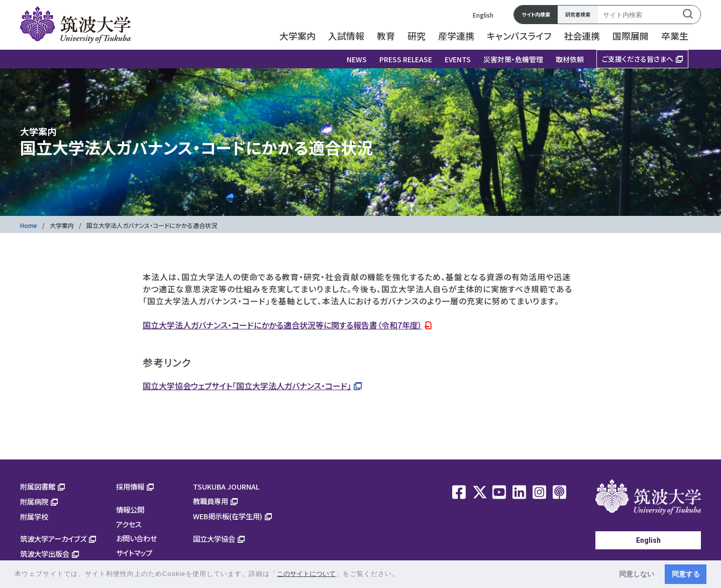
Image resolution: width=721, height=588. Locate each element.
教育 (386, 36)
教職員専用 (211, 501)
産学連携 (456, 36)
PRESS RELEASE (406, 59)
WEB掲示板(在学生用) (228, 516)
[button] (403, 575)
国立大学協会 (214, 539)
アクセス (129, 524)
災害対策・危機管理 (513, 59)
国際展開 (631, 36)
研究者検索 (578, 14)
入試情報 (346, 36)
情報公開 (130, 509)
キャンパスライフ (519, 36)
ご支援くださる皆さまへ (638, 59)
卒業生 (675, 36)
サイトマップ (134, 553)
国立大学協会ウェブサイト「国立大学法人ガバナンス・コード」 (247, 386)
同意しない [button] (637, 574)
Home (29, 225)
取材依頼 (570, 59)
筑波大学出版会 (45, 554)
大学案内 (297, 36)
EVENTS (458, 59)
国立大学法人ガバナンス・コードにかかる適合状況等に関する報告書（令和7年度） (282, 325)
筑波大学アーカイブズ (53, 539)
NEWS (357, 59)
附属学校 (34, 516)
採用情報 (130, 486)
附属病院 (34, 501)
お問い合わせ (136, 538)
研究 (417, 36)
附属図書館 (38, 486)
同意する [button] (686, 574)
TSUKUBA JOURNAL (226, 486)
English (483, 15)
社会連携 (582, 36)
